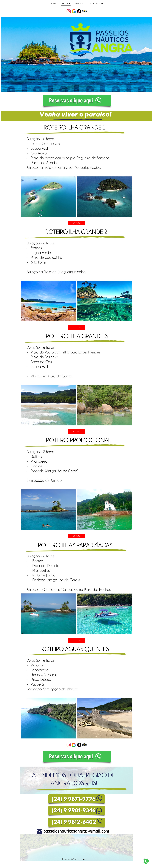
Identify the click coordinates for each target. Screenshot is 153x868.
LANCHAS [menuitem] (79, 4)
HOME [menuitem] (53, 4)
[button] (77, 223)
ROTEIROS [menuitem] (66, 4)
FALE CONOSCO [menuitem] (96, 4)
